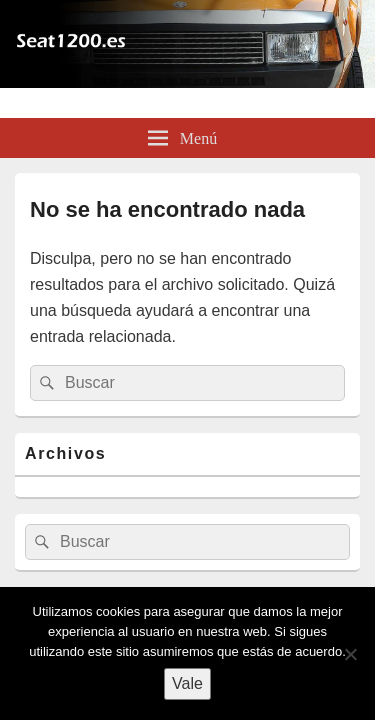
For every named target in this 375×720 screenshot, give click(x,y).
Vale (187, 683)
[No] (350, 654)
